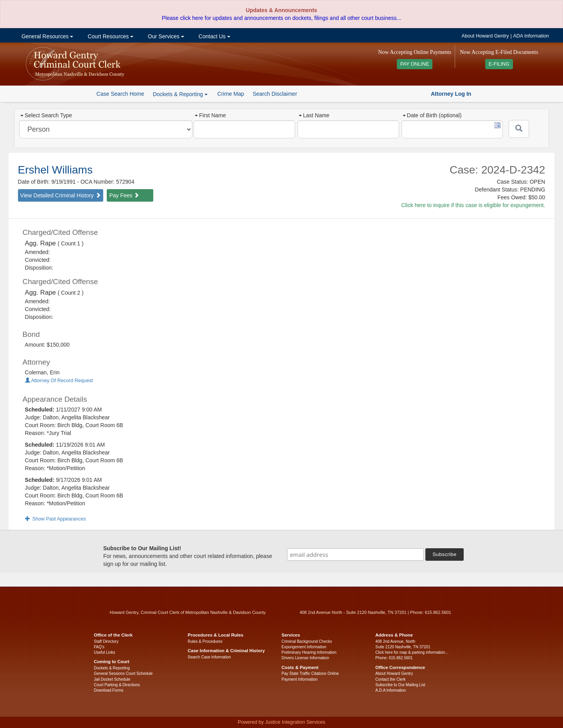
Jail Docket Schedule (112, 679)
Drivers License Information (305, 658)
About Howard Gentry (485, 36)
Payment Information (299, 679)
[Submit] (519, 129)
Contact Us (214, 36)
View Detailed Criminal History (61, 195)
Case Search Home (120, 94)
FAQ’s (99, 647)
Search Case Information (209, 657)
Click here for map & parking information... (412, 652)
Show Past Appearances (56, 519)
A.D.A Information (391, 690)
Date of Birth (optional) (432, 115)
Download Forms (109, 690)
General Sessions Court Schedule (123, 673)
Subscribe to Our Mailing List (400, 685)
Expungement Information (304, 647)
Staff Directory (106, 641)
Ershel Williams (55, 170)
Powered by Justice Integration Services (281, 722)
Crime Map (231, 94)
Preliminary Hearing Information (309, 652)
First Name (210, 115)
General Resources (47, 36)
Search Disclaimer (275, 94)
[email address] (355, 554)
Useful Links (104, 652)
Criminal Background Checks (307, 641)
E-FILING (499, 64)
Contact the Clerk (390, 679)
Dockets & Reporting (112, 668)
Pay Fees (124, 195)
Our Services (165, 36)
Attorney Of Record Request (59, 381)
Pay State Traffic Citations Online (310, 673)
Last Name (314, 115)
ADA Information (531, 36)
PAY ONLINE (415, 64)
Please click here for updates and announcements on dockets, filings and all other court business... (281, 18)
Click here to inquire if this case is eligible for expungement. (473, 205)
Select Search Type (46, 115)
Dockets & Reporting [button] (180, 94)
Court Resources (110, 36)
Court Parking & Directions (117, 685)
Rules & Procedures (205, 641)
